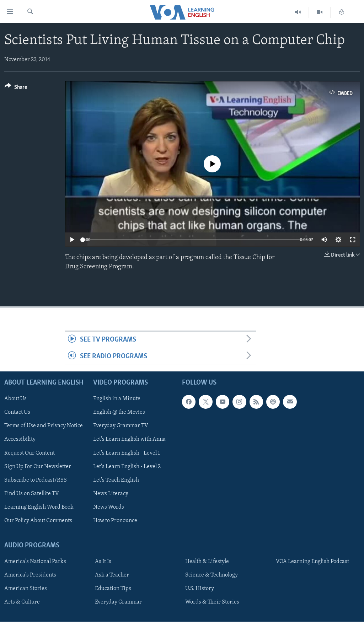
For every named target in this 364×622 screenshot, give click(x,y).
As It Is (103, 562)
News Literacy (111, 494)
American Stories (26, 589)
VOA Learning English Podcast (312, 562)
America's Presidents (30, 575)
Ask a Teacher (112, 575)
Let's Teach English (116, 480)
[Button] (16, 88)
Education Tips (113, 589)
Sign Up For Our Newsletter (38, 467)
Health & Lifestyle (207, 562)
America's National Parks (35, 562)
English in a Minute (117, 399)
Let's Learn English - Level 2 (127, 467)
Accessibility (20, 440)
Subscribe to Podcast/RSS (36, 480)
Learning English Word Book (39, 507)
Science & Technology (212, 575)
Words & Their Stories (212, 602)
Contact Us (17, 413)
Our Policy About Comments (38, 521)
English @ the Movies (119, 413)
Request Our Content (30, 453)
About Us (15, 399)
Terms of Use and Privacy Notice (44, 426)
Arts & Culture (22, 602)
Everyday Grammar (118, 602)
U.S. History (200, 589)
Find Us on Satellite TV (32, 494)
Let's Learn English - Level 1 (127, 453)
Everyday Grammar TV (121, 426)
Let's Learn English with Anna (129, 440)
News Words (109, 507)
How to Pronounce (115, 521)
